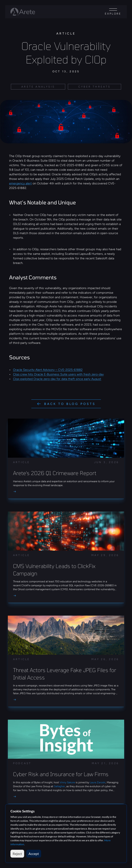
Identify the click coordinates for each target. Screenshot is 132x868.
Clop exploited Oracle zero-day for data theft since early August (57, 379)
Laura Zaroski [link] (98, 782)
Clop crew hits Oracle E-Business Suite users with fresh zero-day (58, 374)
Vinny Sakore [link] (68, 782)
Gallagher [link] (59, 786)
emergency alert (20, 183)
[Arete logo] (23, 12)
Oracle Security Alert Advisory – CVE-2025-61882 (48, 370)
